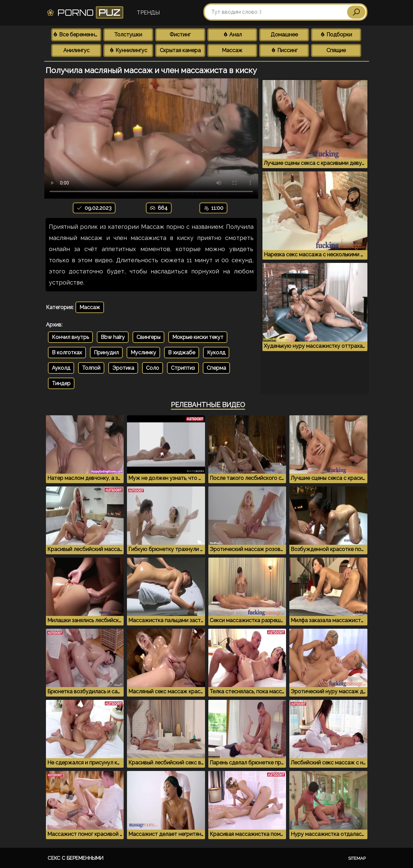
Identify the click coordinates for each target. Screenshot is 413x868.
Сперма (216, 368)
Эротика (123, 368)
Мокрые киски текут (198, 337)
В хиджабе (182, 353)
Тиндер (61, 383)
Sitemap (357, 858)
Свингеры (148, 337)
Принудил (106, 353)
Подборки (336, 35)
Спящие (336, 50)
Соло (153, 368)
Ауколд (61, 368)
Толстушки (128, 35)
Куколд (216, 353)
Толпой (91, 368)
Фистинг (180, 35)
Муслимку (143, 353)
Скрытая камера (180, 50)
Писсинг (284, 50)
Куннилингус (128, 50)
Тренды (148, 13)
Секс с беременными (75, 858)
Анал (232, 35)
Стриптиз (183, 368)
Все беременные (77, 35)
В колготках (67, 353)
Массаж (232, 50)
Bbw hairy (113, 337)
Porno (85, 12)
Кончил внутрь (70, 337)
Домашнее (284, 35)
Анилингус (76, 50)
